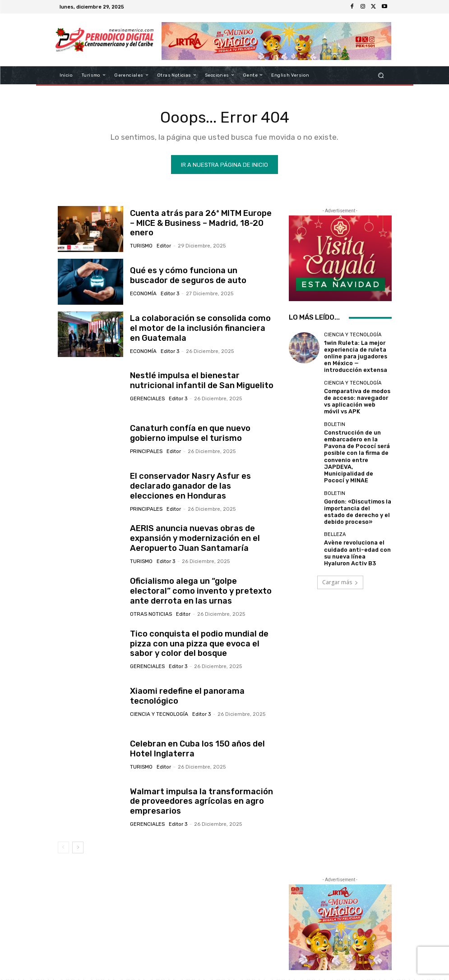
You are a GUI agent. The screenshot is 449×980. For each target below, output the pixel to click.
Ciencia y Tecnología (159, 715)
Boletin (335, 417)
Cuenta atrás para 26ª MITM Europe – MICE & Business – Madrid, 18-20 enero (201, 224)
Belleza (335, 510)
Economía (143, 294)
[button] (381, 75)
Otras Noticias (150, 614)
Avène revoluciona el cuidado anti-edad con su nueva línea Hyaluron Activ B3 (358, 527)
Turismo (141, 241)
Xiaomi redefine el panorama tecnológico (183, 697)
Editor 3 (169, 294)
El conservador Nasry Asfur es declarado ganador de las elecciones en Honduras (202, 488)
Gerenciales (147, 399)
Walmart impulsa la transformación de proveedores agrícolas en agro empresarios (201, 803)
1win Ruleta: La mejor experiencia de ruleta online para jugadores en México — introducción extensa (356, 355)
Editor (163, 241)
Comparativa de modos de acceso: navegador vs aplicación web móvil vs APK (355, 396)
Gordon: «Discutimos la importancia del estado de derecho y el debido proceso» (354, 489)
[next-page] (78, 848)
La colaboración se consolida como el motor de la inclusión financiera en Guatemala (198, 330)
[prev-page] (63, 848)
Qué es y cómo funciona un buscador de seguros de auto (198, 277)
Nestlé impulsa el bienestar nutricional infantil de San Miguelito (201, 382)
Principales (146, 452)
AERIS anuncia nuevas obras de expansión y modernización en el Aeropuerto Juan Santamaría (190, 540)
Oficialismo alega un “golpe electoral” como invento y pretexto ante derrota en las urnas (201, 593)
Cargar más (340, 557)
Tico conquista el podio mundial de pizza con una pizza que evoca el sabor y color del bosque (201, 645)
